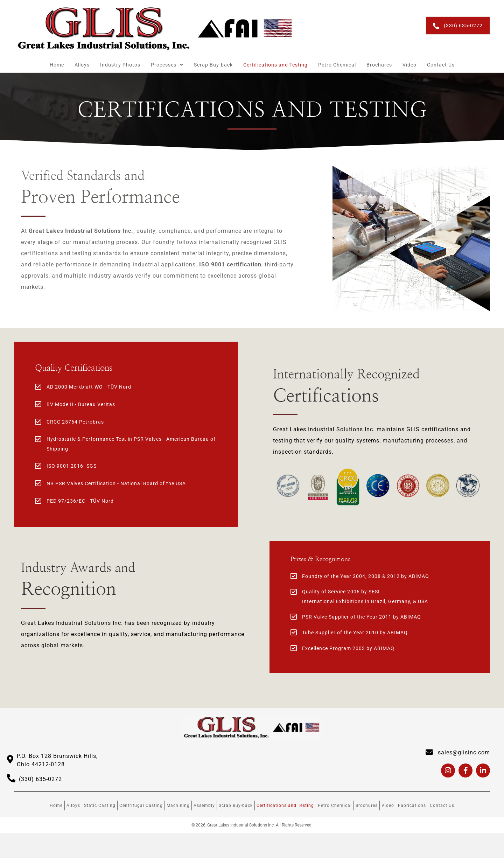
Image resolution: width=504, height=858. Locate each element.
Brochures (367, 806)
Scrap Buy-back (236, 806)
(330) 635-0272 (40, 779)
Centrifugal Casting (141, 806)
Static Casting (100, 806)
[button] (458, 25)
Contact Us (442, 806)
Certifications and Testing (285, 806)
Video (388, 806)
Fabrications (412, 806)
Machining (178, 806)
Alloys (73, 806)
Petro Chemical (335, 806)
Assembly (204, 806)
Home (56, 806)
